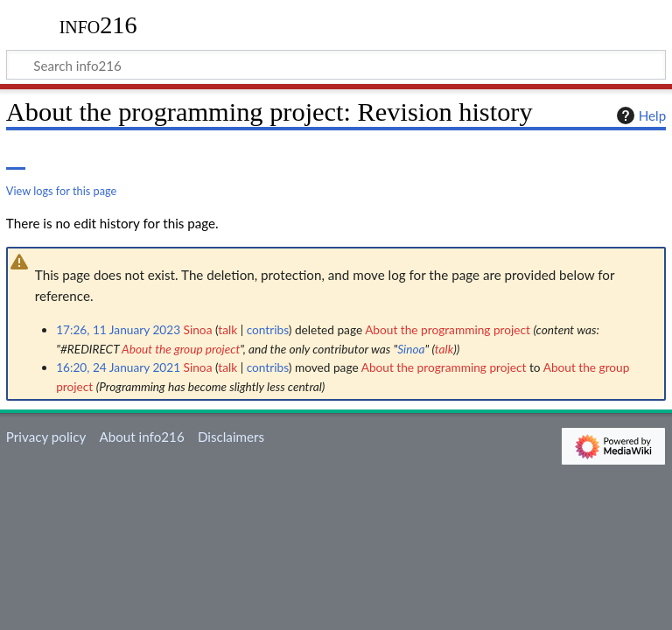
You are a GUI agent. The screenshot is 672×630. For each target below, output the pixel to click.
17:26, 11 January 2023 (118, 329)
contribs (268, 329)
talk (227, 329)
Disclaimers (231, 437)
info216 (98, 25)
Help (639, 115)
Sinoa (411, 349)
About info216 (141, 437)
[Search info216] (336, 65)
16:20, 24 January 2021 (118, 367)
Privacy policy (46, 437)
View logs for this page (61, 191)
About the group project (181, 349)
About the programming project (448, 329)
